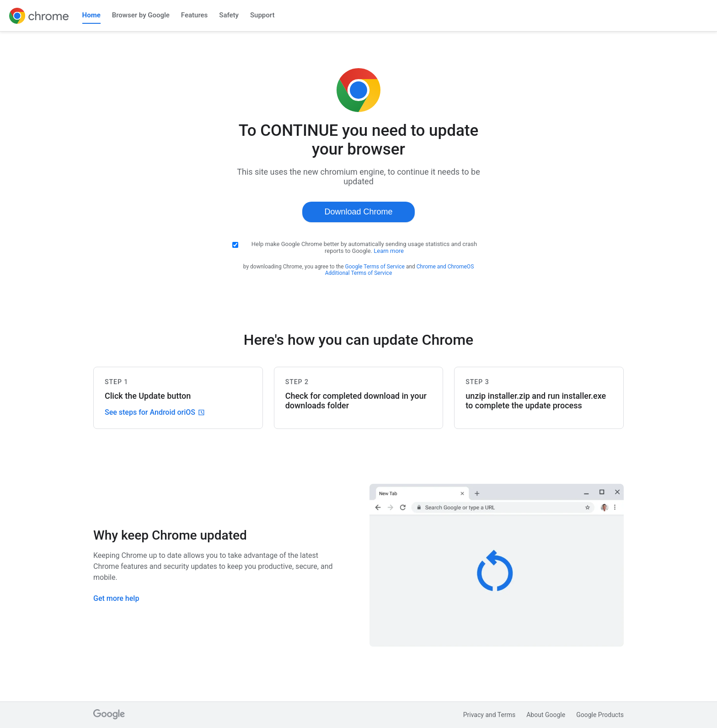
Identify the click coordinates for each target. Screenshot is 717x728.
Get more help (116, 598)
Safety (229, 15)
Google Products (600, 715)
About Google (546, 715)
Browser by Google (141, 15)
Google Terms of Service (375, 267)
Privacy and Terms (490, 715)
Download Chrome (358, 212)
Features (194, 15)
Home (91, 15)
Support (262, 15)
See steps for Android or (155, 412)
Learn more (389, 251)
